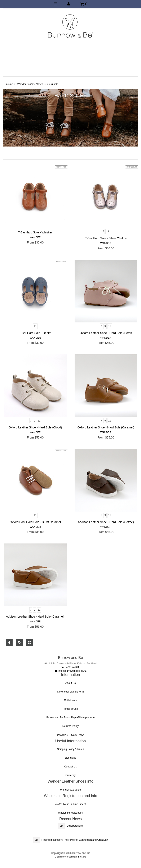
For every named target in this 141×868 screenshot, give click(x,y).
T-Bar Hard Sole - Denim (35, 333)
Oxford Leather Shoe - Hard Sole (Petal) (106, 333)
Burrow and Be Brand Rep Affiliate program (71, 717)
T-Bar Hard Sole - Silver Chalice (106, 238)
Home (10, 84)
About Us (70, 683)
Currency (70, 775)
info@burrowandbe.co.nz (70, 671)
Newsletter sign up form (70, 692)
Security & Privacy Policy (70, 735)
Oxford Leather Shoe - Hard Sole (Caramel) (106, 427)
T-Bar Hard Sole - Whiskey (35, 232)
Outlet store (70, 700)
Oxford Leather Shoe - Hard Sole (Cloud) (35, 427)
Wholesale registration (70, 813)
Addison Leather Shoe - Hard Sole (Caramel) (35, 617)
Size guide (70, 758)
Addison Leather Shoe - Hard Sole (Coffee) (106, 522)
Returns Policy (70, 726)
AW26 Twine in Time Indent (70, 804)
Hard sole (53, 84)
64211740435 (70, 667)
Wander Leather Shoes (30, 84)
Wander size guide (70, 790)
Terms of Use (70, 709)
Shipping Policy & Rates (70, 749)
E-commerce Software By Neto (70, 857)
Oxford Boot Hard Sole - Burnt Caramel (35, 522)
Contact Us (70, 767)
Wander (35, 237)
